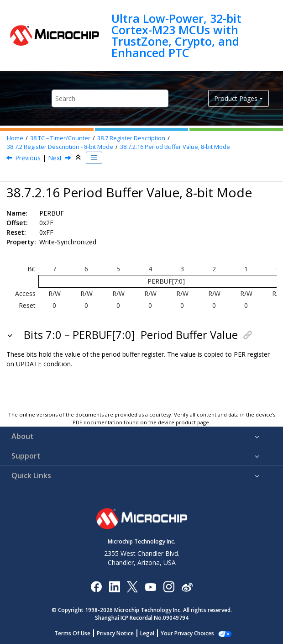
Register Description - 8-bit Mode (60, 147)
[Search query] (110, 98)
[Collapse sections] (79, 158)
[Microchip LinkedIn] (114, 586)
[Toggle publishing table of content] (94, 158)
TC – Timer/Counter (60, 138)
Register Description (131, 138)
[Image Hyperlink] (150, 587)
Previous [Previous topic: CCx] (28, 158)
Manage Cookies (187, 633)
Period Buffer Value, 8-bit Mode (175, 147)
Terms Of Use (77, 633)
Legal (152, 633)
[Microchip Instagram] (169, 586)
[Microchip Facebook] (96, 586)
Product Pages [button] (236, 98)
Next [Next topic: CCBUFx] (55, 158)
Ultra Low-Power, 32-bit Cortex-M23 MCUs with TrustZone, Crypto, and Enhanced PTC (176, 36)
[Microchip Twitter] (132, 586)
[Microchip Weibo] (187, 587)
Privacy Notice (120, 633)
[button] (11, 335)
